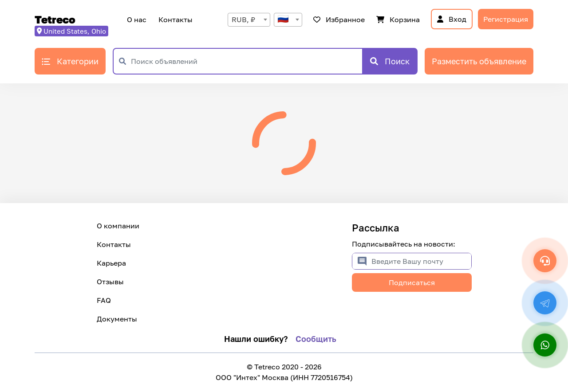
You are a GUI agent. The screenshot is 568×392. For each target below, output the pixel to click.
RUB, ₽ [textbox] (243, 20)
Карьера (111, 263)
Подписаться (412, 282)
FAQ (104, 300)
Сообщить (316, 339)
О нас (137, 20)
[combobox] (249, 20)
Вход (452, 19)
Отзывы (110, 282)
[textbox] (288, 20)
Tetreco (55, 19)
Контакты (174, 20)
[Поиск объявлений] (247, 61)
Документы (117, 319)
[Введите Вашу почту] (421, 261)
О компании (118, 226)
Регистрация (506, 19)
